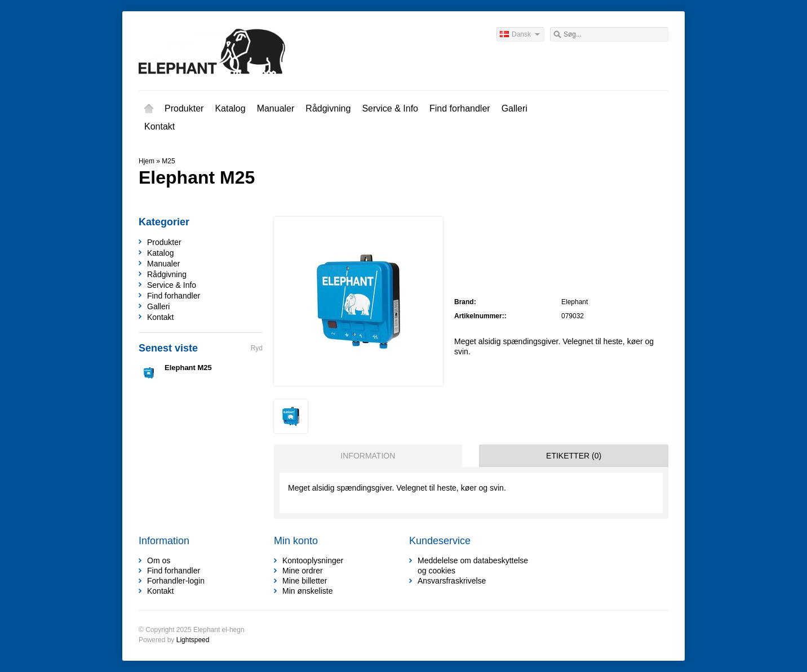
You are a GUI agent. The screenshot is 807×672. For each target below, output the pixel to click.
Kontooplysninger (313, 560)
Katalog (230, 108)
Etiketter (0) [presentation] (574, 456)
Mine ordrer (303, 571)
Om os (159, 560)
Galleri (515, 108)
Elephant (575, 302)
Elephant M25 (188, 368)
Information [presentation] (368, 456)
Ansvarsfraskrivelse (452, 581)
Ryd (257, 348)
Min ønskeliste (307, 591)
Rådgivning (328, 108)
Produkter (184, 108)
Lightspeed (193, 640)
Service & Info (390, 108)
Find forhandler (460, 108)
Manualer (276, 108)
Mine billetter (305, 581)
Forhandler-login (176, 581)
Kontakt (159, 126)
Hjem (149, 109)
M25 (168, 161)
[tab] (365, 456)
